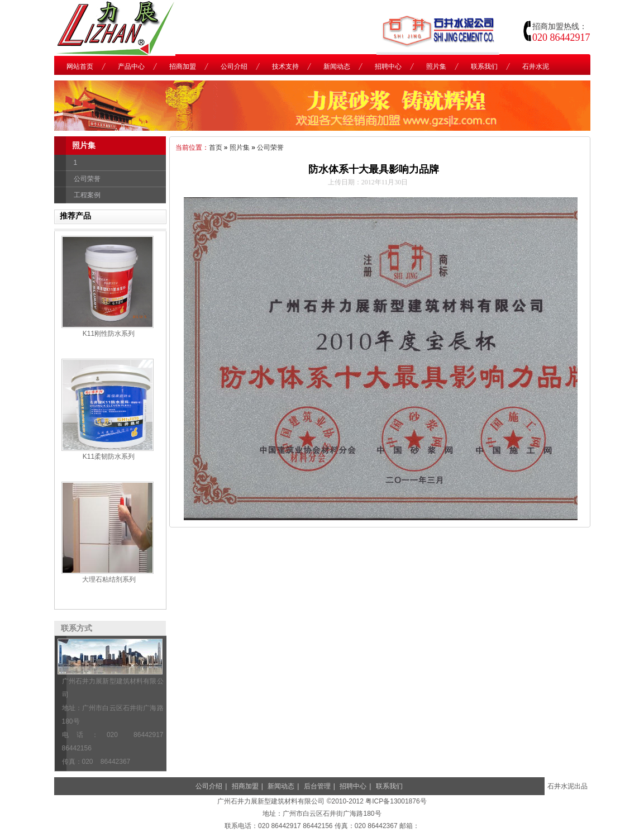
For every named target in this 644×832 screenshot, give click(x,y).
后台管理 (317, 786)
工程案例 (87, 195)
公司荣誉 (87, 179)
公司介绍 (209, 786)
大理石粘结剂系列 (109, 579)
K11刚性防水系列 (109, 334)
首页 (216, 148)
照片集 (240, 148)
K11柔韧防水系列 (109, 457)
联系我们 (389, 786)
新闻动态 (281, 786)
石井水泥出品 (567, 786)
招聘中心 (353, 786)
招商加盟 (245, 786)
